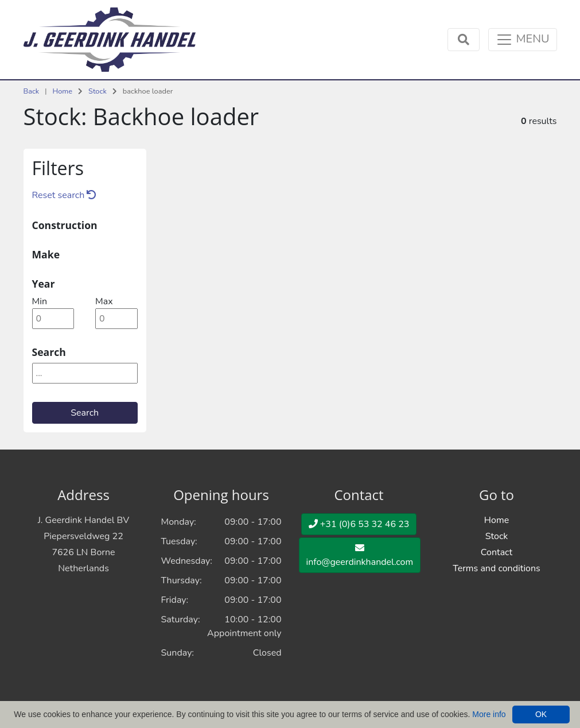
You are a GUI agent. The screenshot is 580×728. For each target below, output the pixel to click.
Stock (98, 91)
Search (85, 413)
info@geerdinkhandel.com (360, 556)
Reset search (64, 195)
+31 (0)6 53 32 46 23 (359, 524)
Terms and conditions (497, 568)
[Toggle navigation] (522, 40)
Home (62, 91)
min (40, 301)
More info (489, 714)
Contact (497, 552)
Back (32, 91)
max (104, 301)
